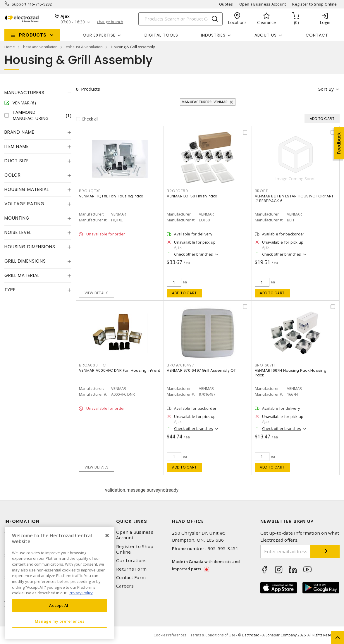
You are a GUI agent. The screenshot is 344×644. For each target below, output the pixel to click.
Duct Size (17, 161)
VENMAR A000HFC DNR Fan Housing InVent (119, 370)
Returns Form (131, 569)
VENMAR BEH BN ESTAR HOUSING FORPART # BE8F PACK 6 (294, 198)
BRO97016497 (180, 365)
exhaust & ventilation (84, 47)
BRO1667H (265, 365)
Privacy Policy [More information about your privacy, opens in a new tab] (81, 593)
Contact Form (131, 577)
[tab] (38, 93)
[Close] (107, 535)
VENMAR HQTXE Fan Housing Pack (111, 196)
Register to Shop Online (314, 4)
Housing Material (27, 189)
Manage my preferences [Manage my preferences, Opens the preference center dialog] (60, 621)
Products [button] (33, 35)
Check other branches (193, 254)
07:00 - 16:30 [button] (73, 22)
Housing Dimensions (30, 247)
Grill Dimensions (25, 261)
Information (22, 521)
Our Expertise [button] (99, 35)
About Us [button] (266, 35)
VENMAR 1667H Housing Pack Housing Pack (291, 373)
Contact (317, 35)
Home (10, 47)
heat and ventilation (40, 47)
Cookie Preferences (170, 635)
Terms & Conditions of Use (213, 635)
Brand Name (19, 132)
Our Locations (131, 561)
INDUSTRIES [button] (213, 35)
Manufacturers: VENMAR (205, 102)
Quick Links (132, 521)
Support (19, 4)
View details (97, 293)
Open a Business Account (263, 4)
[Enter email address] (286, 551)
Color (13, 175)
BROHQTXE (90, 191)
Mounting (17, 218)
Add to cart (184, 293)
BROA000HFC (92, 365)
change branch (110, 22)
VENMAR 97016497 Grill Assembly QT (201, 370)
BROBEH (263, 191)
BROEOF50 (177, 191)
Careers (125, 586)
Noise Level (18, 232)
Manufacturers (24, 93)
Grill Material (22, 275)
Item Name (17, 146)
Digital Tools (161, 35)
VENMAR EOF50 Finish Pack (192, 196)
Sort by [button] (326, 89)
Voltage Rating (24, 204)
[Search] (180, 19)
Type (10, 290)
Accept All (60, 605)
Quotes (226, 4)
